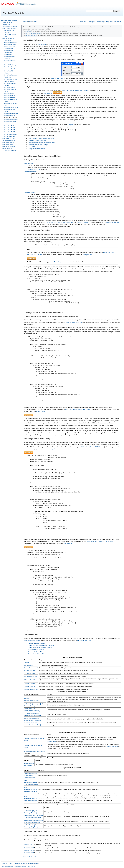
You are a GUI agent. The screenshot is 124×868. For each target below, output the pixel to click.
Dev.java (28, 31)
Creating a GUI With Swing (96, 22)
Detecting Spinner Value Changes (38, 145)
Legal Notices (19, 863)
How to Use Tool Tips (10, 134)
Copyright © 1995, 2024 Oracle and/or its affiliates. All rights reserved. (19, 866)
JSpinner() (27, 698)
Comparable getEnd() (31, 791)
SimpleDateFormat (112, 746)
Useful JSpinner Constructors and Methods (41, 646)
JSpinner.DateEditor (83, 222)
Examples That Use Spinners (37, 149)
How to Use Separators (11, 114)
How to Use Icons (8, 144)
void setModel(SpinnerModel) (33, 715)
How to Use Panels (10, 97)
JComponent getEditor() (31, 718)
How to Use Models (8, 142)
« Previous (25, 22)
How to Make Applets (10, 42)
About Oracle (5, 863)
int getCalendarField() (31, 800)
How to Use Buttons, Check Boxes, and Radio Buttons (10, 46)
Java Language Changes (33, 33)
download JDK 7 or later (81, 90)
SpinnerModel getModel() (32, 713)
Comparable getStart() (31, 784)
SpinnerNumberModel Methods (37, 654)
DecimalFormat (51, 742)
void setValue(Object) (31, 774)
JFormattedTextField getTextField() (35, 751)
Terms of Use (26, 863)
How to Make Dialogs (10, 65)
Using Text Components (10, 28)
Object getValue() (29, 706)
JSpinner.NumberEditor (66, 222)
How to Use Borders (9, 146)
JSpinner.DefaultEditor (113, 222)
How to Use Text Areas (11, 128)
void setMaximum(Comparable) (34, 815)
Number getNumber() (31, 813)
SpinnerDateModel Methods (36, 652)
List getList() (28, 765)
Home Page (83, 22)
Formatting (57, 262)
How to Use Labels (10, 87)
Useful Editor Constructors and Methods (40, 648)
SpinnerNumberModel (30, 172)
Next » (35, 22)
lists (50, 44)
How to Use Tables (9, 126)
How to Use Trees (9, 136)
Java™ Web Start (67, 90)
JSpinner (71, 125)
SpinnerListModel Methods (36, 650)
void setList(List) (29, 763)
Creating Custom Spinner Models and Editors (42, 143)
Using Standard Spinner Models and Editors (41, 139)
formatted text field (53, 56)
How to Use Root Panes (11, 108)
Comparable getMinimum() (32, 822)
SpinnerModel (28, 665)
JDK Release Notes (31, 35)
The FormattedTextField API (32, 640)
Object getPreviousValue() (32, 711)
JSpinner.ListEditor (53, 222)
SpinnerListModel (29, 163)
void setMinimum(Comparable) (33, 820)
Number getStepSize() (31, 827)
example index (48, 93)
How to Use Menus (10, 95)
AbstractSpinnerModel (31, 668)
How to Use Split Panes (11, 120)
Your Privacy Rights (34, 863)
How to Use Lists (9, 93)
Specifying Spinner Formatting (37, 141)
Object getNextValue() (31, 709)
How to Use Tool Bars (10, 132)
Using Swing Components (9, 20)
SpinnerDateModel (29, 192)
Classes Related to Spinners (36, 644)
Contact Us (12, 863)
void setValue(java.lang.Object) (34, 704)
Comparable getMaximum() (32, 818)
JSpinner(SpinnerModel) (32, 700)
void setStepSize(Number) (32, 825)
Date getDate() (29, 776)
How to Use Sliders (10, 116)
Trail (30, 22)
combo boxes (42, 44)
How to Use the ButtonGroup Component (9, 53)
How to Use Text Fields (11, 130)
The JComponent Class (10, 26)
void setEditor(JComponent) (33, 720)
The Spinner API (33, 147)
